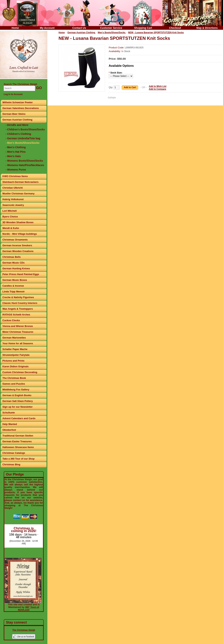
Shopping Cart (143, 28)
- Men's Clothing (16, 147)
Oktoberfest (9, 430)
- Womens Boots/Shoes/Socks (24, 161)
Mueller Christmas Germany (18, 193)
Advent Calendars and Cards (19, 418)
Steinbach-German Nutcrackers (20, 182)
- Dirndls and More (17, 125)
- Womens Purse (16, 170)
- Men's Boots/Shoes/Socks (22, 143)
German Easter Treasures (17, 441)
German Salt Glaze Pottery (18, 401)
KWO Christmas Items (15, 176)
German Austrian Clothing (17, 120)
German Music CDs (13, 263)
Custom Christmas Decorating (20, 372)
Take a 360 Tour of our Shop (18, 459)
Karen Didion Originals (16, 366)
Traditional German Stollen (18, 436)
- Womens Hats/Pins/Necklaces (25, 165)
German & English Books (17, 395)
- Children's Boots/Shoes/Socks (25, 129)
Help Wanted (10, 424)
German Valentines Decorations (21, 108)
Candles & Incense (13, 286)
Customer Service (111, 28)
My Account (47, 28)
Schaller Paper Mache (15, 349)
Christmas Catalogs (14, 453)
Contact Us (79, 28)
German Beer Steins (14, 114)
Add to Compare (157, 89)
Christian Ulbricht (13, 188)
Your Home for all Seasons (18, 343)
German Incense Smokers (17, 245)
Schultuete (9, 413)
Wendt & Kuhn (11, 228)
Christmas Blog (11, 464)
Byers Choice (10, 217)
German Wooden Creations (18, 251)
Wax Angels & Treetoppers (18, 309)
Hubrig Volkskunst (13, 199)
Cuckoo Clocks (11, 320)
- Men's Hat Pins (16, 152)
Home (15, 28)
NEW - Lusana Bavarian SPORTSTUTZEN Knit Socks (156, 33)
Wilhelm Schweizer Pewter (18, 102)
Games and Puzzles (14, 384)
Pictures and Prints (13, 361)
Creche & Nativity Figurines (18, 297)
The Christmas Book (14, 378)
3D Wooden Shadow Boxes (18, 222)
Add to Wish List (158, 86)
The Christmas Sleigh (24, 630)
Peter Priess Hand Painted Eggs (21, 274)
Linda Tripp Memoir (14, 292)
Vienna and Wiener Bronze (18, 326)
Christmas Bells (12, 257)
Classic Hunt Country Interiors (20, 303)
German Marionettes (14, 338)
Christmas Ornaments (15, 240)
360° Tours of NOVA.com (29, 608)
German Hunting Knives (16, 268)
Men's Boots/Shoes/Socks (112, 33)
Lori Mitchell (10, 211)
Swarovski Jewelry (13, 205)
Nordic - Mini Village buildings (20, 234)
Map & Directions (207, 28)
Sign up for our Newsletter (18, 407)
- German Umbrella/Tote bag (23, 138)
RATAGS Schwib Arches (16, 315)
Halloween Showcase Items (18, 447)
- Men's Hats (13, 156)
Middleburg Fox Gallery (16, 390)
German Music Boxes (15, 280)
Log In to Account (13, 94)
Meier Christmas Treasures (18, 332)
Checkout (175, 28)
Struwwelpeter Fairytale (16, 355)
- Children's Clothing (18, 134)
